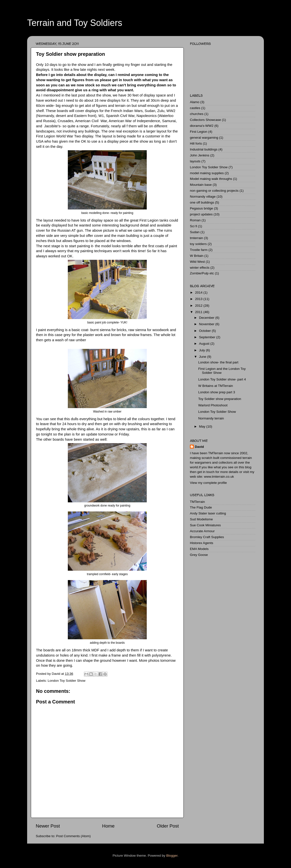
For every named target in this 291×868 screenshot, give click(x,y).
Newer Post (48, 826)
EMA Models (199, 549)
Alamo (195, 102)
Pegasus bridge (201, 208)
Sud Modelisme (201, 519)
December (207, 318)
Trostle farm (199, 250)
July (202, 350)
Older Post (168, 826)
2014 (199, 292)
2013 (199, 299)
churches (197, 114)
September (208, 337)
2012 (199, 306)
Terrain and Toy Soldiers (75, 23)
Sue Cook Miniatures (205, 525)
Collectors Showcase (205, 120)
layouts (195, 161)
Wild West (197, 262)
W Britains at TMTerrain (216, 386)
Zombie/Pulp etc (202, 273)
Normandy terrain (211, 418)
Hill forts (196, 143)
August (205, 344)
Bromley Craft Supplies (207, 537)
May (203, 426)
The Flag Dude (201, 507)
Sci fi (193, 226)
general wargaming (204, 138)
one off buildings (202, 202)
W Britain (197, 256)
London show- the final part (218, 362)
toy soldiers (198, 244)
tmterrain (196, 238)
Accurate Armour (202, 531)
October (205, 331)
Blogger (172, 856)
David (199, 447)
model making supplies (207, 173)
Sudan (195, 232)
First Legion (199, 132)
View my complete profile (208, 483)
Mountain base (201, 185)
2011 (199, 312)
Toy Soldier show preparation (220, 399)
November (207, 324)
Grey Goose (199, 555)
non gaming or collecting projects (214, 191)
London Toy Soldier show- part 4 (222, 379)
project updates (201, 214)
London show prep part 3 (217, 392)
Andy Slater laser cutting (208, 513)
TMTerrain (197, 502)
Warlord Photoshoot (213, 405)
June (203, 357)
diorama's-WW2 (202, 126)
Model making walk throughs (211, 179)
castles (195, 108)
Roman (195, 220)
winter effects (200, 268)
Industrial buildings (204, 149)
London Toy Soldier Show (66, 681)
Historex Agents (202, 543)
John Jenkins (200, 155)
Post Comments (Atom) (73, 836)
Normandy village (203, 197)
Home (108, 826)
